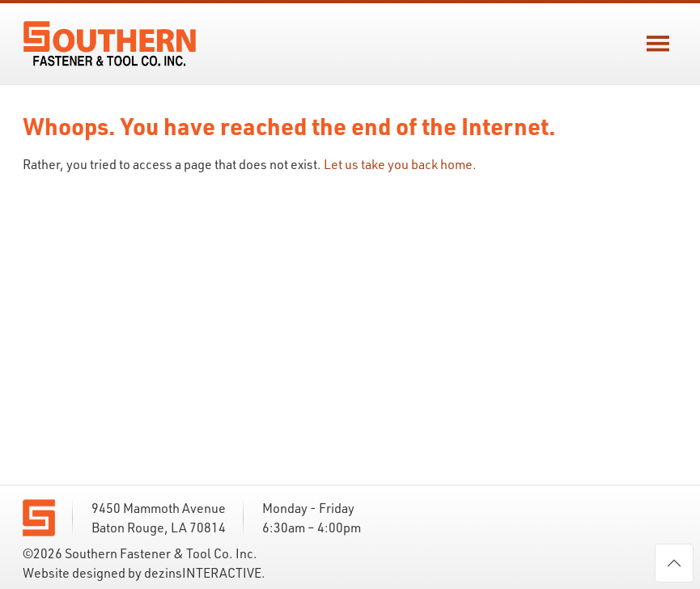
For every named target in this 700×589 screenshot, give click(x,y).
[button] (658, 44)
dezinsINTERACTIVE (203, 573)
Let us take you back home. (400, 164)
